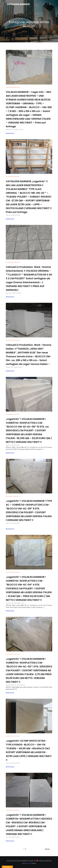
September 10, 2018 (13, 685)
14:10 (18, 445)
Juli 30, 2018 (10, 763)
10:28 (21, 130)
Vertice (28, 863)
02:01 (18, 523)
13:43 (19, 293)
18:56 (18, 763)
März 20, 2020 (11, 293)
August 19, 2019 (11, 367)
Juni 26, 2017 (10, 837)
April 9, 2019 (10, 445)
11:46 (23, 603)
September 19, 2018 (13, 603)
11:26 (18, 837)
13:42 (23, 685)
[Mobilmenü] (50, 4)
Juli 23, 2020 (10, 215)
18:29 (20, 367)
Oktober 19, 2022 (12, 130)
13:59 (18, 215)
